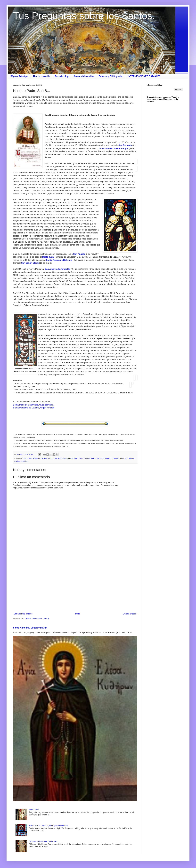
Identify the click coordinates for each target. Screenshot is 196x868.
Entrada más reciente (23, 614)
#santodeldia (38, 458)
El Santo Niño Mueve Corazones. (43, 841)
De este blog (62, 76)
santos (131, 458)
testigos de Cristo (21, 461)
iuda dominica (47, 405)
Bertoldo (54, 458)
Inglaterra (95, 458)
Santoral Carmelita (84, 76)
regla (122, 458)
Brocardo (62, 458)
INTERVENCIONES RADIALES (144, 76)
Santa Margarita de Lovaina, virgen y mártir (33, 408)
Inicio (78, 614)
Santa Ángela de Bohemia (59, 260)
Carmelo (70, 458)
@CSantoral (28, 458)
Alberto (47, 458)
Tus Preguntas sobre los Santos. (84, 16)
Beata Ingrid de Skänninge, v (27, 405)
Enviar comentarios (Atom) (37, 619)
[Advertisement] (75, 586)
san (126, 458)
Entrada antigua (129, 614)
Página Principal (19, 76)
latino (102, 458)
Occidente (115, 458)
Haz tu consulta (42, 76)
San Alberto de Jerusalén (58, 269)
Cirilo (76, 458)
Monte (107, 458)
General (87, 458)
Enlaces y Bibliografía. (111, 76)
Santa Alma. (34, 810)
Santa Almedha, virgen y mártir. (30, 628)
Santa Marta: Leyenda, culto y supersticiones (48, 826)
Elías (81, 458)
